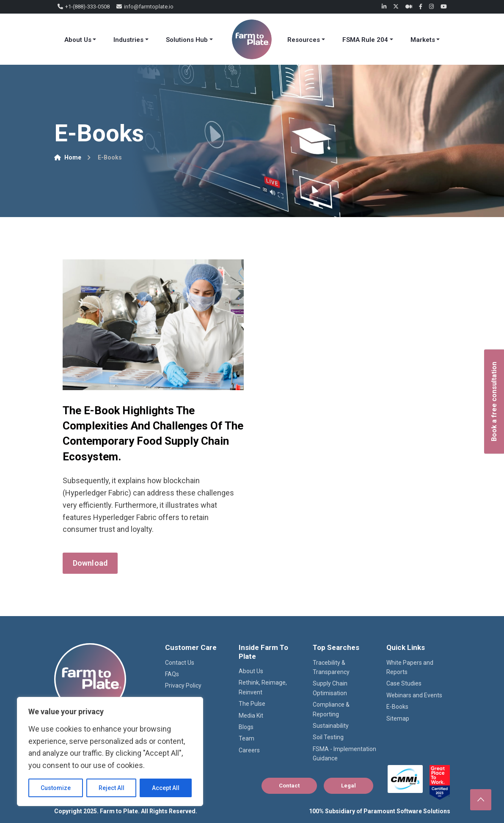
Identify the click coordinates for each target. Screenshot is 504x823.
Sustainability (331, 726)
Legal (348, 786)
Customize (56, 788)
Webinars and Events (414, 695)
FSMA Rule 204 (365, 40)
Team (246, 738)
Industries (128, 40)
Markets (423, 40)
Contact (289, 786)
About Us (78, 40)
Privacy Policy (183, 685)
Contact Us (180, 663)
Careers (249, 750)
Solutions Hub (187, 40)
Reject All (112, 788)
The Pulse (252, 704)
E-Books (397, 707)
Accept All (166, 788)
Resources (304, 40)
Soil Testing (328, 737)
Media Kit (251, 716)
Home (68, 157)
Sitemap (398, 718)
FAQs (172, 674)
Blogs (246, 727)
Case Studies (404, 683)
